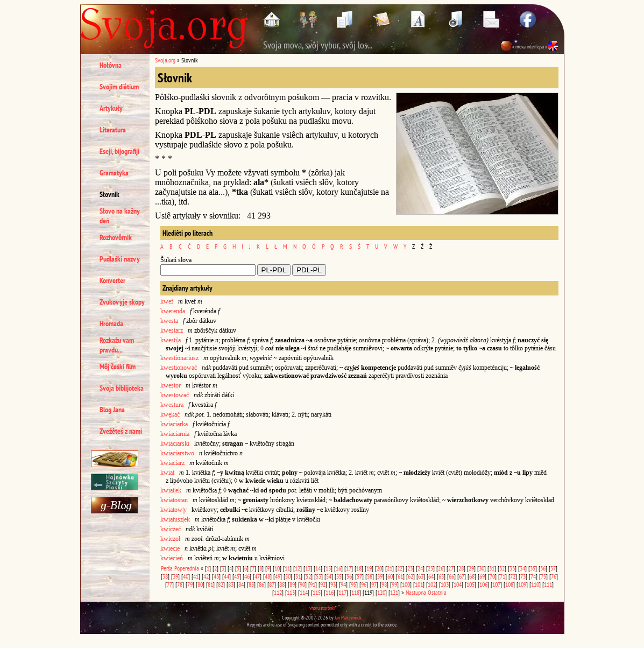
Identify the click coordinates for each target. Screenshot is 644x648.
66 (451, 576)
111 (548, 584)
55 (339, 576)
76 (554, 576)
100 (406, 584)
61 (400, 576)
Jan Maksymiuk (348, 618)
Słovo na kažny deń (120, 216)
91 (313, 584)
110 (535, 584)
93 (333, 584)
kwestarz (172, 330)
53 (319, 576)
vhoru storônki (322, 608)
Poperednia (187, 568)
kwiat (167, 473)
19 (369, 568)
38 (165, 576)
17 (349, 568)
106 (483, 584)
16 (338, 568)
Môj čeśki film (118, 367)
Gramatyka (114, 173)
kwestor (171, 385)
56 (349, 576)
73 (523, 576)
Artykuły (111, 108)
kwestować (175, 395)
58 (370, 576)
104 (458, 584)
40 (186, 576)
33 (512, 568)
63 (421, 576)
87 (272, 584)
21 (390, 568)
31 (492, 568)
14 (318, 568)
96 (364, 584)
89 (292, 584)
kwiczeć (171, 529)
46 (247, 576)
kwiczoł (170, 539)
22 (400, 568)
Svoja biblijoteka (122, 388)
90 (302, 584)
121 (394, 592)
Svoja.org (165, 60)
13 (308, 568)
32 (502, 568)
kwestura (172, 405)
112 (278, 592)
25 (430, 568)
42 (206, 576)
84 (241, 584)
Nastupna (416, 592)
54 (329, 576)
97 (374, 584)
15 (328, 568)
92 (323, 584)
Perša (167, 568)
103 (445, 584)
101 (419, 584)
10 (277, 568)
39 (175, 576)
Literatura (113, 130)
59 (380, 576)
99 (394, 584)
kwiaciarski (175, 443)
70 (492, 576)
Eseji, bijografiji (119, 151)
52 (308, 576)
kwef (167, 301)
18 (359, 568)
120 (381, 592)
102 (432, 584)
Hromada (111, 323)
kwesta (169, 321)
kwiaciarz (172, 463)
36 (543, 568)
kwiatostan (174, 500)
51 (298, 576)
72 (513, 576)
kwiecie (170, 548)
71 (503, 576)
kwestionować (179, 368)
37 (553, 568)
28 (461, 568)
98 (384, 584)
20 (379, 568)
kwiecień (172, 558)
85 (251, 584)
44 (227, 576)
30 (482, 568)
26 (441, 568)
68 (472, 576)
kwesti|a (171, 340)
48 (267, 576)
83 (231, 584)
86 (261, 584)
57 (359, 576)
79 (190, 584)
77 (169, 584)
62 (411, 576)
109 (522, 584)
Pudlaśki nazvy (120, 259)
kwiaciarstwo (177, 453)
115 (317, 592)
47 (257, 576)
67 (462, 576)
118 (355, 592)
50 (288, 576)
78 (180, 584)
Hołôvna (111, 65)
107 (496, 584)
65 (441, 576)
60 (390, 576)
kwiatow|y (174, 510)
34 (522, 568)
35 (533, 568)
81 (210, 584)
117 (342, 592)
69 (482, 576)
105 (470, 584)
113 (291, 592)
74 (533, 576)
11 (287, 568)
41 (196, 576)
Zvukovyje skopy (122, 302)
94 (343, 584)
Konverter (112, 280)
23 (410, 568)
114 (304, 592)
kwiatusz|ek (175, 519)
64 (431, 576)
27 (451, 568)
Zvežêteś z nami (121, 431)
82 (221, 584)
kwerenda (173, 311)
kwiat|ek (171, 490)
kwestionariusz (179, 358)
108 (509, 584)
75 (543, 576)
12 (298, 568)
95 (353, 584)
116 (330, 592)
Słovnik (109, 194)
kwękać (170, 414)
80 (200, 584)
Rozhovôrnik (116, 237)
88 (282, 584)
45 (237, 576)
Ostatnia (437, 592)
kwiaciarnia (175, 434)
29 (471, 568)
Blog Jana (112, 410)
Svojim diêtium (119, 87)
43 (216, 576)
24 (420, 568)
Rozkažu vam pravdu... (117, 345)
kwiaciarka (174, 424)
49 (278, 576)
